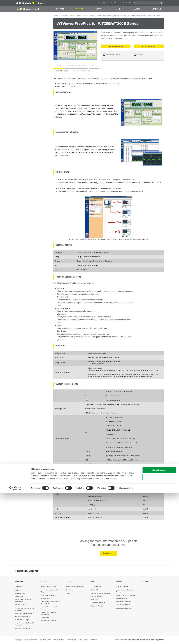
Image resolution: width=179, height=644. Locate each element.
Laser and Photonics (98, 603)
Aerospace (19, 587)
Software (140, 55)
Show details (124, 639)
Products (79, 9)
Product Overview (61, 71)
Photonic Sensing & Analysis (25, 613)
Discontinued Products (124, 608)
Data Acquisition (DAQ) (49, 595)
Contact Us (156, 9)
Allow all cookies (159, 621)
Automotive (19, 596)
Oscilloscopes (45, 598)
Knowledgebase (121, 598)
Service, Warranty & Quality (125, 595)
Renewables (95, 590)
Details (57, 66)
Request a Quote (116, 46)
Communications (96, 596)
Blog (118, 9)
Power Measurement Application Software (111, 16)
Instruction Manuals (113, 55)
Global (122, 3)
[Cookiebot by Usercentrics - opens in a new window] (15, 639)
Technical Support (149, 46)
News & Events (104, 3)
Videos (86, 66)
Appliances (19, 590)
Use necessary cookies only (159, 628)
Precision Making (97, 606)
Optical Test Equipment (48, 587)
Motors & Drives (21, 605)
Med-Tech (94, 600)
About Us (114, 3)
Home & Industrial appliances (101, 593)
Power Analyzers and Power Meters (82, 16)
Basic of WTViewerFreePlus (80, 71)
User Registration (122, 605)
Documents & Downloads (71, 66)
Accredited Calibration (123, 602)
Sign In (128, 3)
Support (137, 9)
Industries (60, 9)
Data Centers (20, 593)
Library (99, 9)
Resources (69, 590)
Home (56, 16)
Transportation (96, 587)
